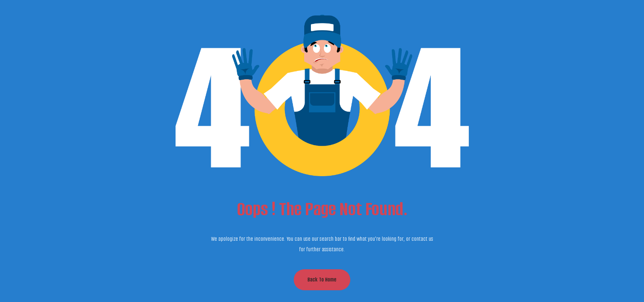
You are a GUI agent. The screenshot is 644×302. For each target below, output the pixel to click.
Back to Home (322, 280)
